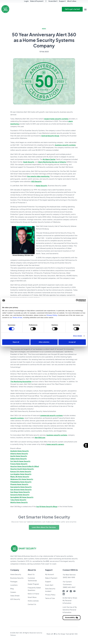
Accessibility (72, 618)
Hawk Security (29, 162)
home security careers (55, 444)
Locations (14, 585)
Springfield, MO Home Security (22, 497)
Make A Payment (37, 1)
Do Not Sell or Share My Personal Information (70, 600)
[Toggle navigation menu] (85, 9)
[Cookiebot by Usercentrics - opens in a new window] (77, 300)
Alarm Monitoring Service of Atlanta (52, 162)
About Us (31, 574)
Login (26, 1)
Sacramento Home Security (21, 487)
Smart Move (32, 597)
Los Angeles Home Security (21, 474)
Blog (12, 589)
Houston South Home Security (22, 469)
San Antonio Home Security (21, 490)
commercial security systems (51, 416)
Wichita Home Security (19, 502)
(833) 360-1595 (69, 577)
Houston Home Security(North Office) (25, 466)
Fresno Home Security (19, 464)
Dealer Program (33, 584)
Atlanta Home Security (19, 454)
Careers (13, 592)
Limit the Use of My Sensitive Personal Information (70, 610)
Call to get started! (72, 9)
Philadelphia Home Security (21, 482)
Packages (14, 582)
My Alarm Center (49, 159)
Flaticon (13, 635)
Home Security (41, 186)
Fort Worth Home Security (20, 461)
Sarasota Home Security (20, 495)
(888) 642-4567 (69, 587)
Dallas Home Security (19, 459)
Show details (78, 336)
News (44, 29)
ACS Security (36, 181)
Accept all (72, 342)
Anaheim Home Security (20, 451)
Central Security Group (50, 136)
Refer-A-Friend (33, 594)
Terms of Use (50, 598)
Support (62, 1)
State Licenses (33, 601)
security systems (17, 418)
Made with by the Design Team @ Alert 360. (62, 634)
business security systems (65, 145)
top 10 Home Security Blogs (47, 507)
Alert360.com (40, 438)
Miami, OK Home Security (20, 477)
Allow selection (44, 342)
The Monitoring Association (21, 382)
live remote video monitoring (38, 176)
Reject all (16, 342)
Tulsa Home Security (18, 500)
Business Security (17, 578)
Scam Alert (53, 1)
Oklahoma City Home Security (22, 479)
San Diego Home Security (20, 492)
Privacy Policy (50, 595)
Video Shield (15, 596)
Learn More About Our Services (44, 531)
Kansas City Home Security (21, 472)
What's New (72, 1)
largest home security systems (56, 119)
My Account (50, 574)
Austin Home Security (19, 456)
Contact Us (32, 604)
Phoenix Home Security (19, 484)
